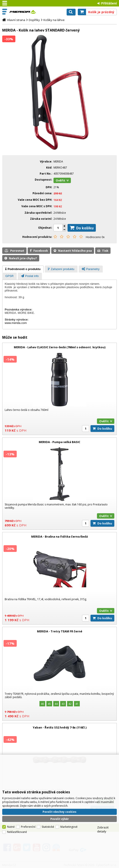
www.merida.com (16, 323)
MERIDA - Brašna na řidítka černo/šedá (59, 536)
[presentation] (23, 269)
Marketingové (69, 811)
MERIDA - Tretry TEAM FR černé (60, 631)
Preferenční (28, 811)
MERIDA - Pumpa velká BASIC (59, 442)
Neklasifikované (17, 816)
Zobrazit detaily (103, 813)
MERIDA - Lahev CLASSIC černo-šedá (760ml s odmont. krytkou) (60, 347)
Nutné (11, 811)
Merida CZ (23, 12)
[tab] (23, 269)
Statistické (48, 811)
